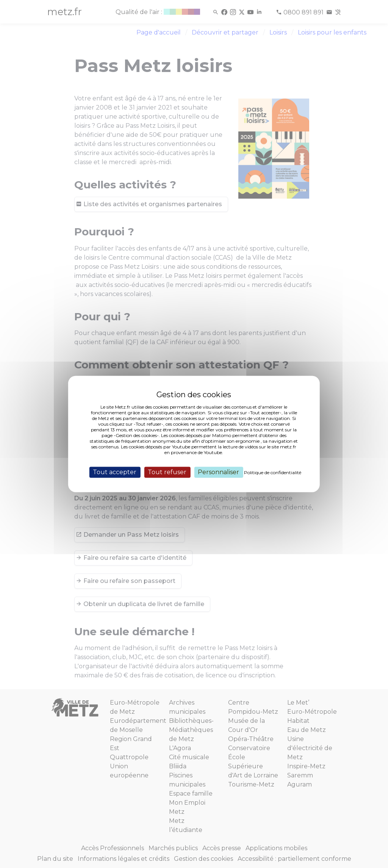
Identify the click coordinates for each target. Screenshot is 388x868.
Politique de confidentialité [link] (273, 472)
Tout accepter (115, 472)
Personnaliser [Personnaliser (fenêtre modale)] (218, 472)
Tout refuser (167, 472)
